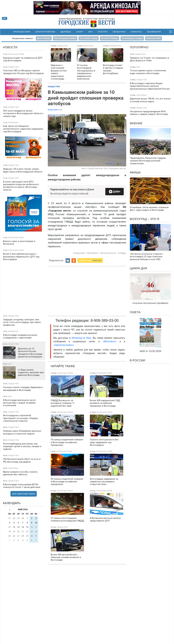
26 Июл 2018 (53, 110)
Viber (88, 338)
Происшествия (22, 32)
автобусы (93, 253)
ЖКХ (90, 32)
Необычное (119, 32)
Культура (103, 32)
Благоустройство (45, 32)
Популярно (139, 47)
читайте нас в (90, 260)
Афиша (135, 172)
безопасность (109, 253)
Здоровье (66, 32)
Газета (135, 312)
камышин (80, 253)
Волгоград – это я (144, 219)
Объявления (154, 32)
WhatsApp (78, 338)
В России (137, 360)
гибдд (122, 253)
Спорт (80, 32)
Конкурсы (136, 32)
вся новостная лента (24, 494)
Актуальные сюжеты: (23, 38)
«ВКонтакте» (110, 341)
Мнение (136, 123)
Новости (10, 47)
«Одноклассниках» (64, 345)
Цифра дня (138, 268)
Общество (54, 87)
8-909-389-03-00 (105, 320)
